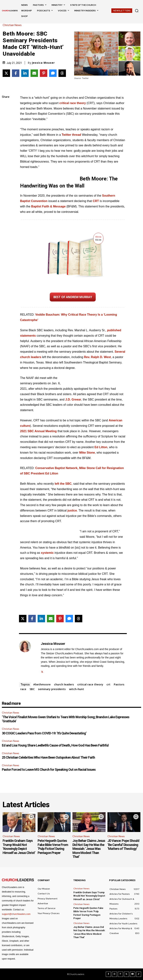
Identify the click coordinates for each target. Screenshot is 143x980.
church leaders (64, 684)
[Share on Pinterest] (44, 73)
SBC (32, 689)
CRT (96, 201)
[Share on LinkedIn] (25, 73)
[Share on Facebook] (16, 73)
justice (72, 510)
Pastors (119, 684)
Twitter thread (71, 135)
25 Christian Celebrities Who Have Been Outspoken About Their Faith (48, 757)
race (23, 689)
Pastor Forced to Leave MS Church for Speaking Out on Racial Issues (49, 769)
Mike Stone (87, 453)
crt (108, 684)
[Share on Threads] (62, 73)
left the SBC (63, 484)
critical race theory (90, 684)
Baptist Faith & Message (48, 206)
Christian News (13, 25)
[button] (137, 11)
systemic (47, 553)
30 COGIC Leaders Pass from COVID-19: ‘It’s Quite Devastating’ (44, 733)
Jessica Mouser (43, 63)
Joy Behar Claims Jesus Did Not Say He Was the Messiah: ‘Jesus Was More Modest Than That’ (89, 849)
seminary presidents (52, 689)
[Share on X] (6, 73)
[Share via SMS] (53, 73)
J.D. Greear (73, 400)
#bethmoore (42, 684)
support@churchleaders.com (16, 914)
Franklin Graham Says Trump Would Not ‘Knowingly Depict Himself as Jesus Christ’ (19, 847)
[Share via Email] (34, 73)
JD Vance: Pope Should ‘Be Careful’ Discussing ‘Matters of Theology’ (123, 845)
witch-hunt (77, 689)
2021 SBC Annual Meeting (38, 431)
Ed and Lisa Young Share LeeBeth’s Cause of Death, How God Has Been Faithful (55, 745)
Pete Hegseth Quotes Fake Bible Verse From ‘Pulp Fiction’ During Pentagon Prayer (53, 847)
